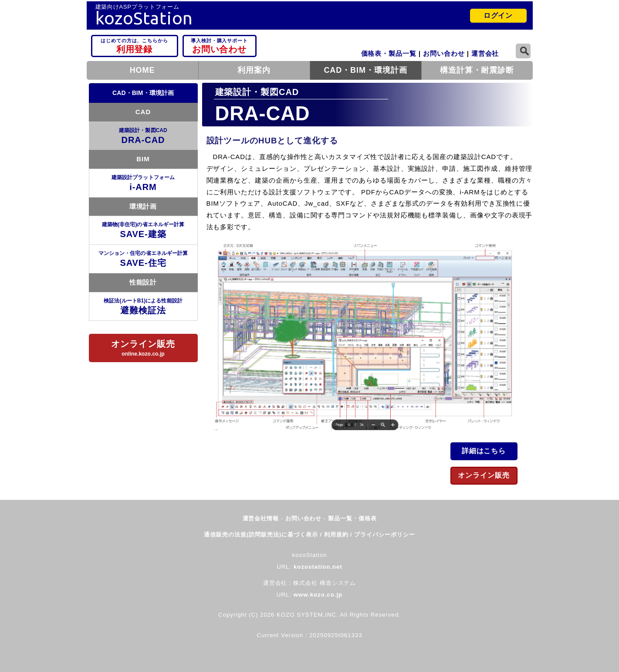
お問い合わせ (220, 45)
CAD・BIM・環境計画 (365, 70)
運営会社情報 (262, 518)
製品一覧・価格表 (352, 518)
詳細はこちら (484, 451)
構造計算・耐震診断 (477, 70)
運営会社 (485, 54)
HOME (142, 70)
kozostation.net (318, 567)
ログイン (498, 15)
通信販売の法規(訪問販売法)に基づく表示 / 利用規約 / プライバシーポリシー (309, 535)
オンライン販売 (484, 475)
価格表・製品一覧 (389, 54)
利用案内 (254, 70)
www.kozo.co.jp (318, 595)
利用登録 (135, 45)
